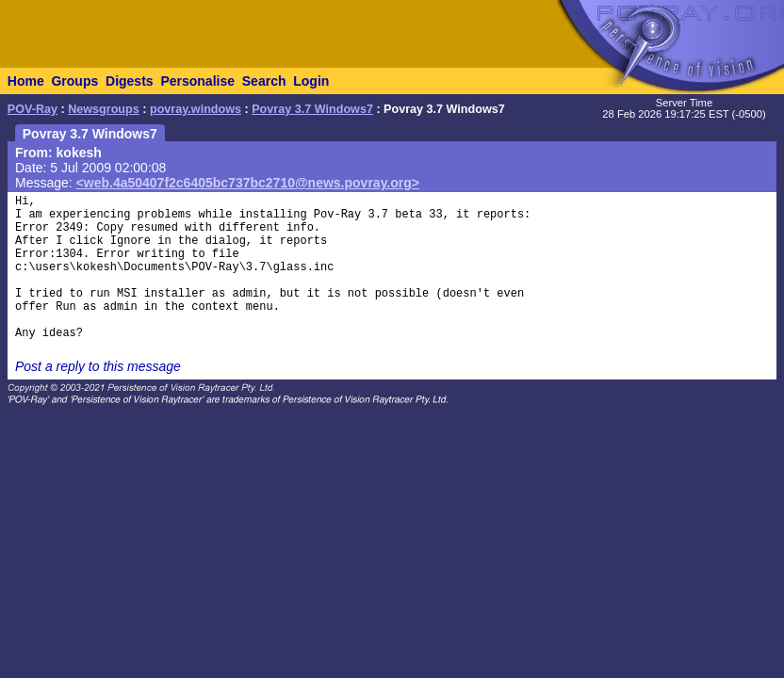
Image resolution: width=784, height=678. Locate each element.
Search (264, 81)
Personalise (197, 81)
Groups (74, 81)
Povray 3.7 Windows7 (312, 109)
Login (311, 81)
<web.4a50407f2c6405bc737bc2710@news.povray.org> (248, 183)
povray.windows (196, 109)
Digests (130, 81)
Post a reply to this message (98, 366)
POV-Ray (33, 109)
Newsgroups (104, 109)
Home (26, 81)
